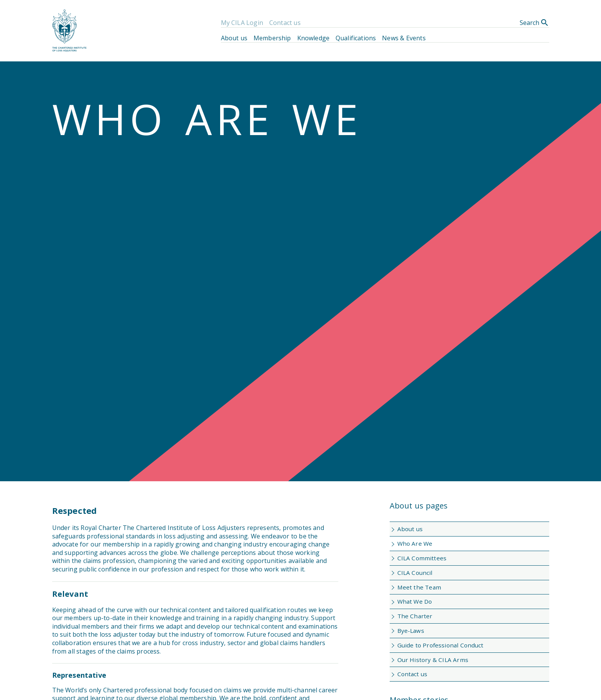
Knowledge (313, 38)
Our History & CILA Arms (433, 660)
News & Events (404, 38)
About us (234, 38)
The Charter (415, 616)
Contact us (285, 23)
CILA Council (415, 573)
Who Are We (415, 543)
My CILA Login (242, 23)
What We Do (415, 601)
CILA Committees (422, 558)
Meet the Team (419, 587)
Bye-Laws (411, 631)
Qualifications (356, 38)
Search (534, 23)
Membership (272, 38)
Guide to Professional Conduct (440, 645)
